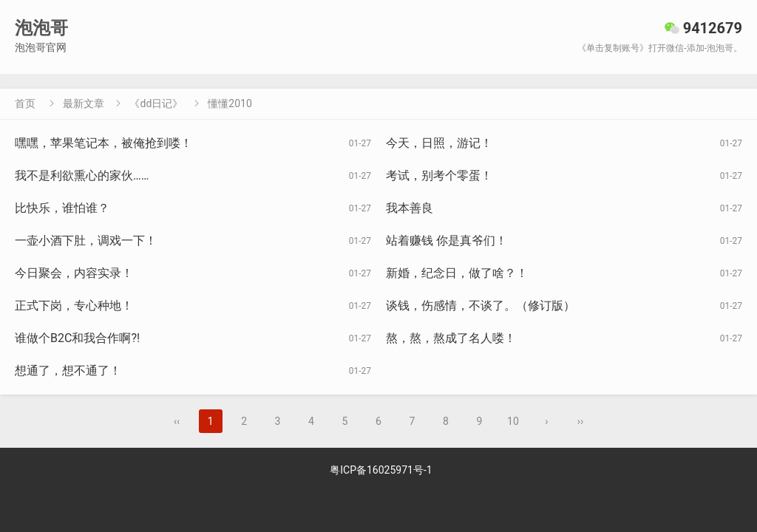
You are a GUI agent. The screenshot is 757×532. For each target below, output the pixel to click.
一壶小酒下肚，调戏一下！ (86, 241)
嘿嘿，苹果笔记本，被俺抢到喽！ (103, 143)
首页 (25, 103)
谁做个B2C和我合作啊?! (77, 338)
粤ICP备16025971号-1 (381, 470)
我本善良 (410, 208)
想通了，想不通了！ (68, 371)
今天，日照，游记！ (439, 143)
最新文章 (84, 103)
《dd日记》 (156, 103)
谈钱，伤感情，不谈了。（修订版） (481, 306)
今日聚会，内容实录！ (74, 273)
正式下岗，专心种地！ (74, 306)
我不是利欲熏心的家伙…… (82, 175)
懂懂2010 (230, 103)
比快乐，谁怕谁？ (62, 208)
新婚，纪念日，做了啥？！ (457, 273)
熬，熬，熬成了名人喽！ (451, 338)
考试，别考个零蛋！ (439, 175)
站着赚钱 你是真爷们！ (447, 241)
